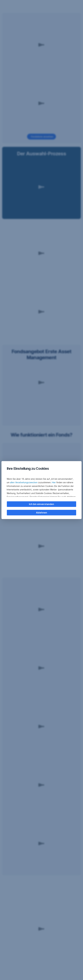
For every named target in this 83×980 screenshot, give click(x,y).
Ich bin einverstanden (41, 504)
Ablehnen (41, 513)
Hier (54, 482)
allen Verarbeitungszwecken (24, 482)
